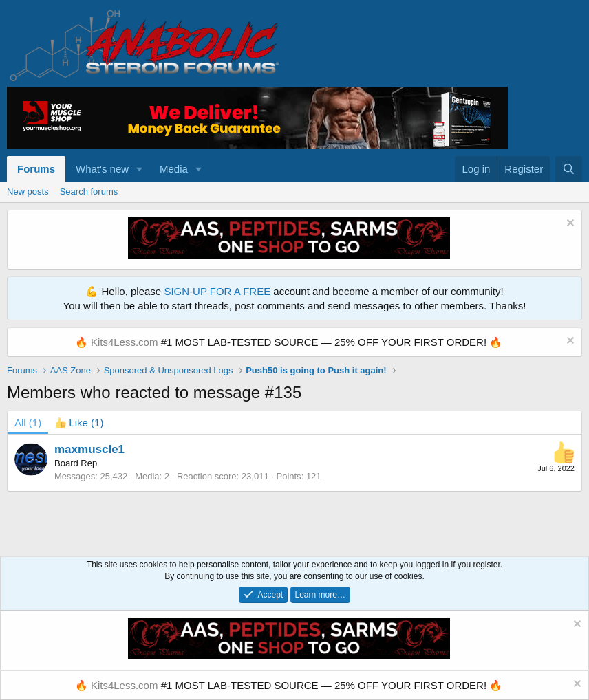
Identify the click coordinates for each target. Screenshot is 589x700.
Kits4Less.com (125, 342)
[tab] (79, 423)
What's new (102, 169)
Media (174, 169)
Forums (36, 169)
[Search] (569, 169)
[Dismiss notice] (569, 225)
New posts (28, 192)
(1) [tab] (28, 423)
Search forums (89, 192)
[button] (140, 169)
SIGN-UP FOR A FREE (217, 291)
